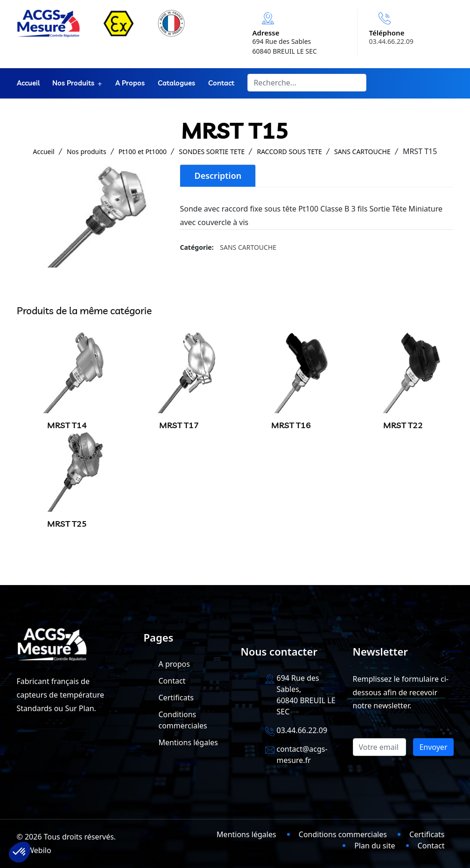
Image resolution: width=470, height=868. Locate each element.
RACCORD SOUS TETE (289, 152)
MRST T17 (179, 425)
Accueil (28, 83)
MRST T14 (67, 425)
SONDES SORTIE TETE (212, 152)
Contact (222, 83)
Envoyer (433, 747)
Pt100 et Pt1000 (143, 152)
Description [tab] (218, 176)
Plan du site (375, 846)
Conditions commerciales (343, 834)
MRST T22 (403, 425)
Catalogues (177, 83)
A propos (130, 83)
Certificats (176, 698)
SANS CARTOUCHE (362, 152)
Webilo (39, 850)
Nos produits (74, 83)
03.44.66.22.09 (391, 41)
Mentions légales (189, 742)
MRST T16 (291, 425)
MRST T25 (67, 524)
